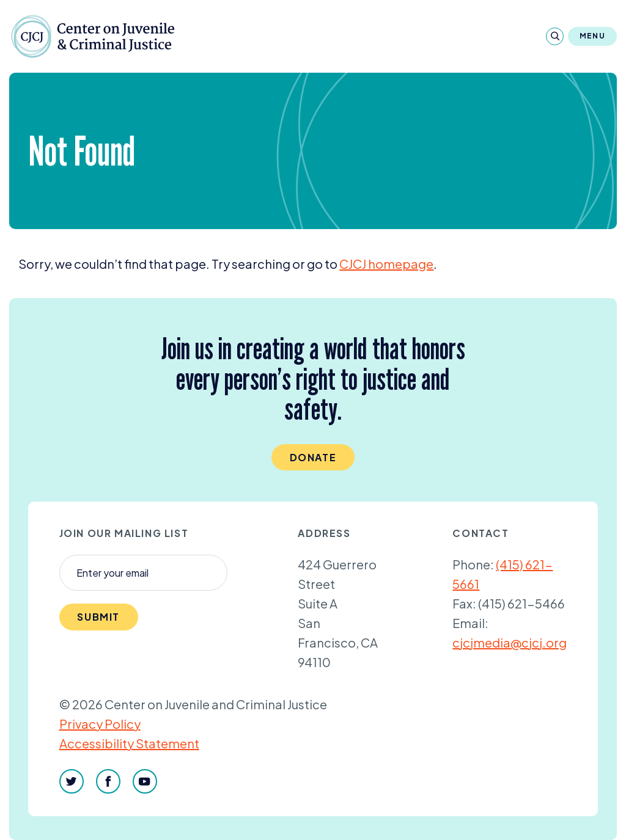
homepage (386, 264)
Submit (98, 617)
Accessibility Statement (129, 743)
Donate (313, 457)
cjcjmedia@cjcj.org (510, 642)
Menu (592, 36)
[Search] (555, 36)
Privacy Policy (100, 724)
